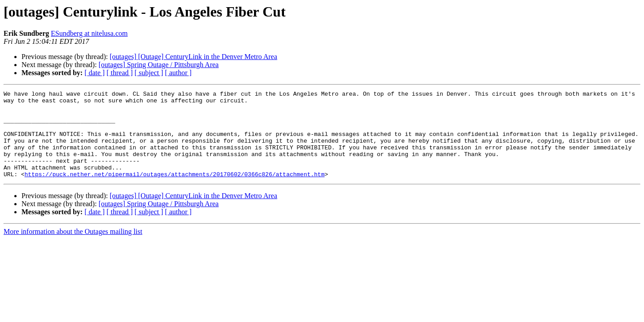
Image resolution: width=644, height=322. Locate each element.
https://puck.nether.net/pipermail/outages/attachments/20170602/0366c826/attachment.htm (175, 191)
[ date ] (95, 73)
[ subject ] (149, 73)
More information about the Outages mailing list (73, 249)
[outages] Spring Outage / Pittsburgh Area (159, 65)
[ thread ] (120, 73)
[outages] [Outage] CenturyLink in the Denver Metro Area (193, 57)
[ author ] (178, 73)
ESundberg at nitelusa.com (89, 33)
